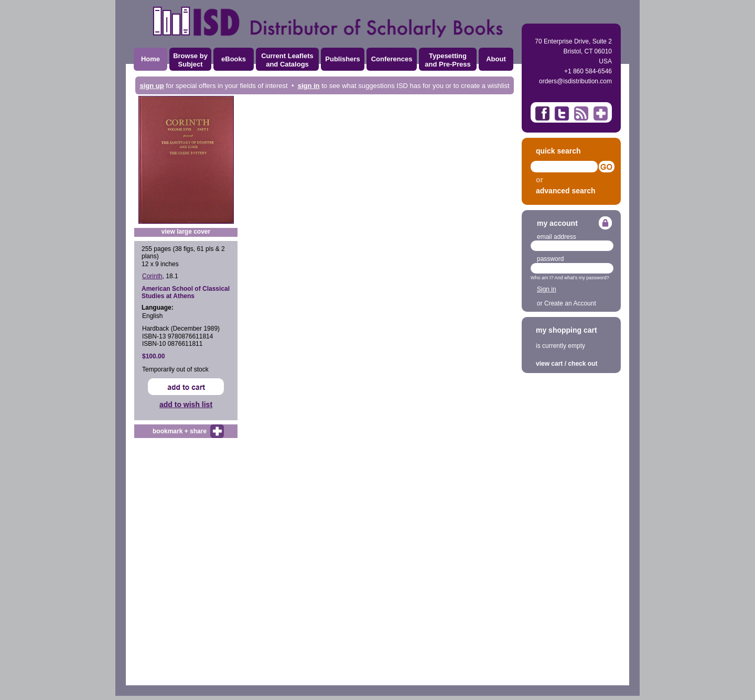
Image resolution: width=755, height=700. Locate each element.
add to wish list (186, 404)
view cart (549, 364)
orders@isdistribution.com (575, 81)
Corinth (152, 276)
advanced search (566, 191)
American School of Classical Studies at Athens (186, 292)
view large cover (186, 232)
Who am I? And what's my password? (570, 278)
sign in (309, 86)
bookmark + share (180, 431)
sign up (152, 86)
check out (583, 364)
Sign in (547, 289)
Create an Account (570, 303)
